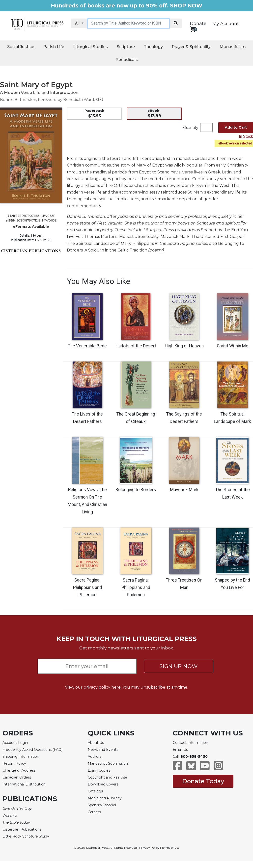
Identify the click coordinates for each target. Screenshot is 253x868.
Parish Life (54, 47)
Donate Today (203, 781)
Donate (198, 24)
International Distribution (24, 784)
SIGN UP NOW (179, 666)
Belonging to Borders (136, 490)
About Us (96, 743)
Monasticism (233, 47)
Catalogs (95, 791)
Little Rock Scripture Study (26, 836)
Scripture (126, 47)
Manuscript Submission (108, 763)
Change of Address (19, 770)
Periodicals (127, 60)
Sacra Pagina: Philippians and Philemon (87, 588)
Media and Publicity (105, 798)
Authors (95, 756)
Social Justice (21, 47)
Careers (94, 812)
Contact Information (190, 743)
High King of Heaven (184, 346)
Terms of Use (170, 848)
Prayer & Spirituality (191, 47)
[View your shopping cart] (193, 29)
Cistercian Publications (22, 829)
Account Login (15, 743)
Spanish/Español (102, 805)
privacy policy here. (102, 687)
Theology (153, 47)
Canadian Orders (17, 777)
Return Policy (14, 763)
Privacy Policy (149, 848)
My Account (226, 23)
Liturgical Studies (90, 47)
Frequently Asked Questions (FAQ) (32, 750)
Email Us (180, 750)
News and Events (103, 750)
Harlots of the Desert (136, 346)
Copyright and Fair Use (107, 777)
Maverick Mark (184, 490)
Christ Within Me (233, 346)
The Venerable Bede (87, 346)
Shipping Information (21, 756)
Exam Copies (99, 770)
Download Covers (103, 784)
